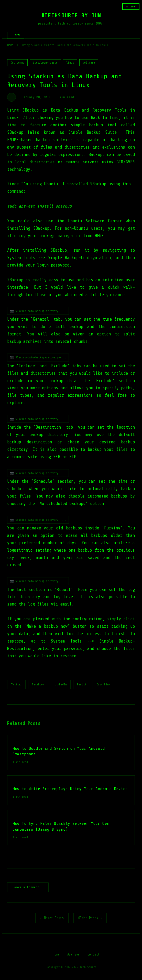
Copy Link (103, 684)
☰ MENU (16, 35)
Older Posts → (90, 918)
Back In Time (105, 118)
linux (70, 63)
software (89, 63)
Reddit (82, 684)
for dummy (17, 63)
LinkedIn (61, 684)
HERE (99, 236)
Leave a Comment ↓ (28, 888)
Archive (74, 955)
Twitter (16, 684)
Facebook (38, 684)
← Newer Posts (52, 918)
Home (10, 45)
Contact (94, 955)
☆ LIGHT (131, 7)
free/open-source (45, 63)
